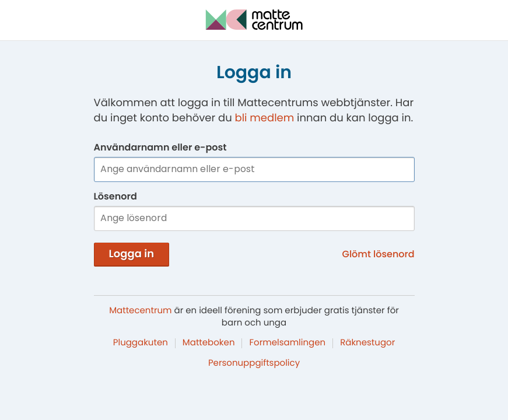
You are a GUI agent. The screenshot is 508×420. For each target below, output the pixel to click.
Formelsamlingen (287, 343)
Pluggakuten (141, 343)
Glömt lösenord (379, 254)
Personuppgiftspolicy (254, 363)
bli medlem (264, 118)
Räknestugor (367, 343)
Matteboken (209, 343)
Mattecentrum (140, 311)
